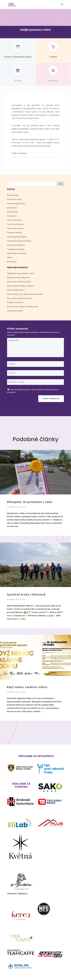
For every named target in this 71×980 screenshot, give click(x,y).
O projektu (12, 216)
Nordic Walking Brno (16, 290)
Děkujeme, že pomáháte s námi (21, 273)
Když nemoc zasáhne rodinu (19, 282)
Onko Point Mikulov (16, 224)
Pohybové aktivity (15, 233)
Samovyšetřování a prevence (22, 57)
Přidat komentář (51, 399)
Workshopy (12, 262)
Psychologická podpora (17, 237)
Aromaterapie (13, 195)
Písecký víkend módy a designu (20, 286)
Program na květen (15, 302)
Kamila (12, 507)
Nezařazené (12, 212)
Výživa (10, 257)
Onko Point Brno (14, 220)
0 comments (53, 57)
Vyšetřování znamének (17, 253)
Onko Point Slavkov (15, 228)
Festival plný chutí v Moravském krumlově (25, 294)
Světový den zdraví (15, 311)
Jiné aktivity (8, 57)
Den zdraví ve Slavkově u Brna (20, 298)
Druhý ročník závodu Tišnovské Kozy (23, 307)
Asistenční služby (14, 199)
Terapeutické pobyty (16, 249)
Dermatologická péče (16, 203)
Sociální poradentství (16, 245)
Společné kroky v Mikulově (18, 278)
